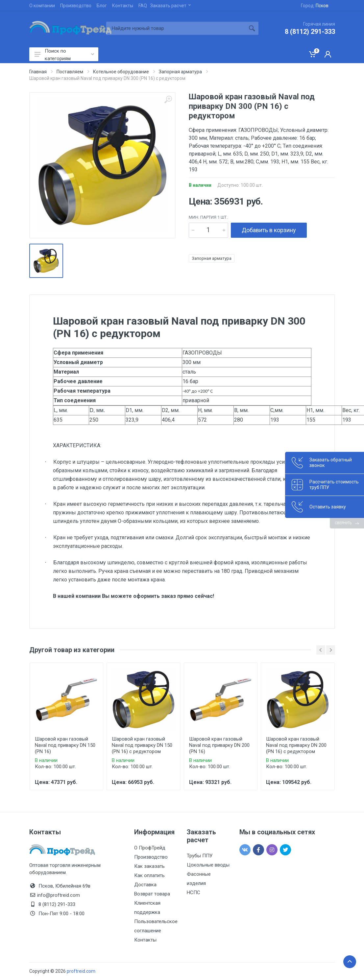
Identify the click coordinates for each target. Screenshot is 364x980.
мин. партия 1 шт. (208, 217)
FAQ (143, 6)
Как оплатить (149, 875)
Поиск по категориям (64, 55)
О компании (42, 6)
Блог (102, 6)
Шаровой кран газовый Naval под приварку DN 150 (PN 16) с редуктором (142, 745)
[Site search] (176, 28)
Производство (76, 6)
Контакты (123, 6)
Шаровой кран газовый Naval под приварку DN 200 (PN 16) (219, 745)
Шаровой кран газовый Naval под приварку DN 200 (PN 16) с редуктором (296, 745)
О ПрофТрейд (150, 848)
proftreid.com (81, 971)
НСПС (194, 893)
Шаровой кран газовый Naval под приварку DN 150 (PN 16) (65, 745)
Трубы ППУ (200, 856)
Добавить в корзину (269, 230)
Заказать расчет (170, 6)
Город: (315, 6)
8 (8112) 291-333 (310, 32)
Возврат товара (152, 894)
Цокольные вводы (208, 865)
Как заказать (149, 866)
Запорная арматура (212, 258)
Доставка (145, 885)
